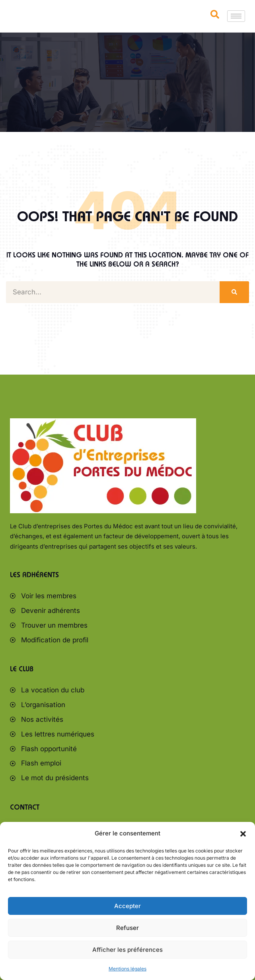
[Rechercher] (234, 292)
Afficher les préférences (127, 950)
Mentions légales (127, 969)
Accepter (127, 906)
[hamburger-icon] (236, 16)
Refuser (127, 928)
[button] (243, 834)
